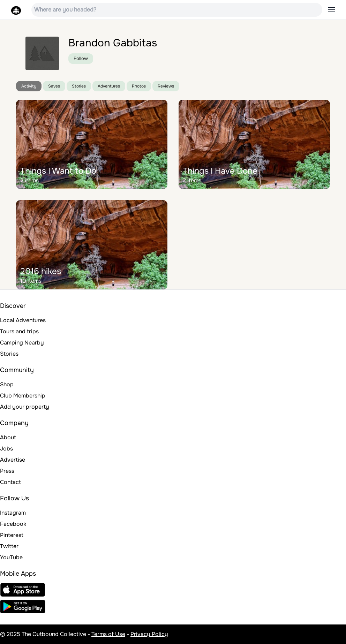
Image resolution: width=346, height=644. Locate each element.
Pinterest (12, 535)
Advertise (13, 460)
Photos (139, 86)
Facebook (13, 524)
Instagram (13, 513)
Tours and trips (19, 331)
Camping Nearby (22, 343)
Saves (54, 86)
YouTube (11, 557)
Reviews (166, 86)
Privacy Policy (149, 634)
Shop (7, 384)
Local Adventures (23, 320)
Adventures (109, 86)
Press (7, 471)
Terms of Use (108, 634)
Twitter (9, 546)
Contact (10, 482)
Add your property (25, 407)
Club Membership (23, 396)
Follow (81, 58)
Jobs (6, 449)
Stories (79, 86)
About (8, 437)
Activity (29, 86)
